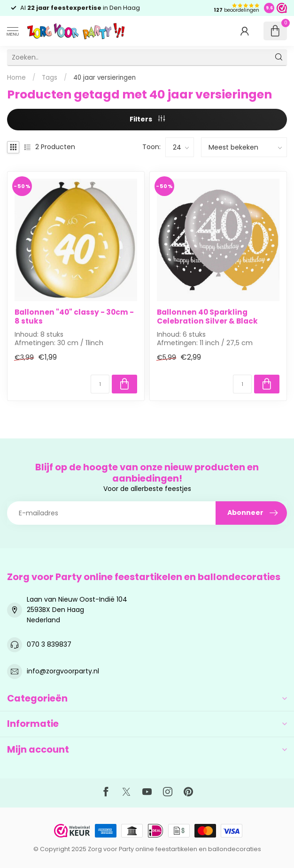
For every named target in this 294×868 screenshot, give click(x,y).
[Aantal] (100, 384)
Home (16, 78)
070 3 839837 (49, 644)
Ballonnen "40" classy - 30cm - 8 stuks (74, 317)
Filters (147, 119)
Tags (50, 78)
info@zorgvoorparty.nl (63, 671)
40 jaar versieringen (104, 78)
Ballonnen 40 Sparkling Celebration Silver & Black (207, 317)
